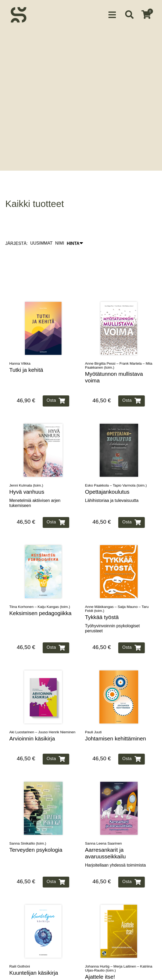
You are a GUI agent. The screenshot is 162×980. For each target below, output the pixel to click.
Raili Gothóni (20, 944)
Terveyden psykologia (36, 827)
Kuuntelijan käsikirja (34, 950)
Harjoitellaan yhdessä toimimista (115, 843)
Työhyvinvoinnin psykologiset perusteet (112, 606)
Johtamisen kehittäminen (116, 716)
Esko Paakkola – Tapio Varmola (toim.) (116, 463)
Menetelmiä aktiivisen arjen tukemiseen (35, 480)
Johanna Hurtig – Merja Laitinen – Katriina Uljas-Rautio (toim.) (119, 946)
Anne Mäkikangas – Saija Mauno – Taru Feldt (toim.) (117, 586)
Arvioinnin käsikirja (32, 716)
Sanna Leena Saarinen (104, 821)
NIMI (60, 221)
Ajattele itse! (100, 954)
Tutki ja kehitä (26, 347)
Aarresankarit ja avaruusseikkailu (106, 831)
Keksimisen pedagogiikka (40, 591)
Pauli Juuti (93, 710)
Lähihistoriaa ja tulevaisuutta (112, 478)
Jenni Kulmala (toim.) (26, 463)
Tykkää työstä (102, 595)
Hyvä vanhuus (27, 469)
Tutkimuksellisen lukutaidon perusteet (111, 965)
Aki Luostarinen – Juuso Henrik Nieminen (42, 710)
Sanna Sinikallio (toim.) (28, 821)
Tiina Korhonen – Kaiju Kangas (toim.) (40, 584)
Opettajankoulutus (107, 469)
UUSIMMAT (41, 221)
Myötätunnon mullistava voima (114, 355)
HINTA (75, 221)
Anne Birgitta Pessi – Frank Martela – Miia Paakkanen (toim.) (119, 343)
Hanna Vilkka (20, 341)
